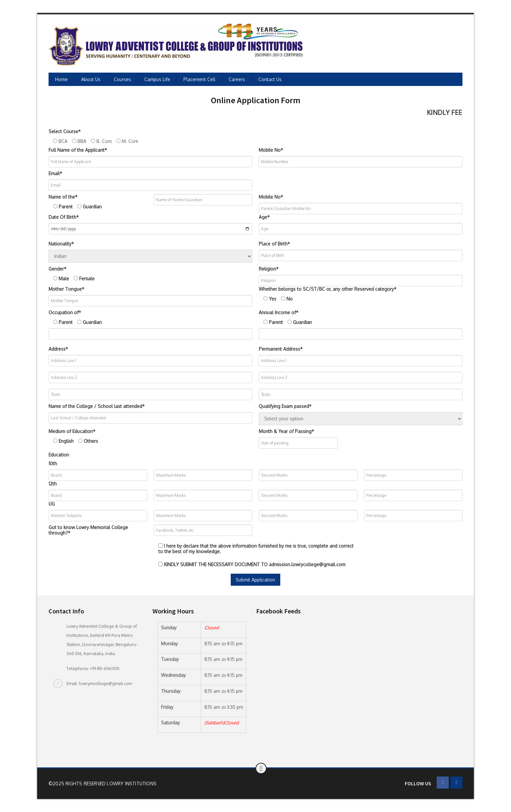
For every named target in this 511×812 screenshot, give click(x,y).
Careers (237, 79)
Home (61, 79)
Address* (58, 349)
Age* (264, 217)
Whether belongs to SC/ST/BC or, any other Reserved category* (328, 289)
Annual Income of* (279, 312)
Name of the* (63, 197)
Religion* (269, 269)
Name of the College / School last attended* (97, 406)
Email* (55, 173)
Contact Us (270, 79)
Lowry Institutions (132, 784)
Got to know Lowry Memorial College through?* (88, 530)
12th (53, 484)
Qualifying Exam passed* (285, 406)
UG (52, 504)
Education (59, 455)
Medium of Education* (72, 431)
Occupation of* (65, 312)
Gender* (58, 269)
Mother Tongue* (66, 289)
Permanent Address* (281, 349)
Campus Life (157, 79)
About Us (91, 79)
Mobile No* (271, 150)
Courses (122, 79)
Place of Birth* (274, 244)
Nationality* (61, 244)
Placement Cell (199, 79)
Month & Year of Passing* (286, 431)
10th (53, 463)
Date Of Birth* (64, 217)
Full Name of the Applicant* (78, 150)
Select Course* (65, 131)
